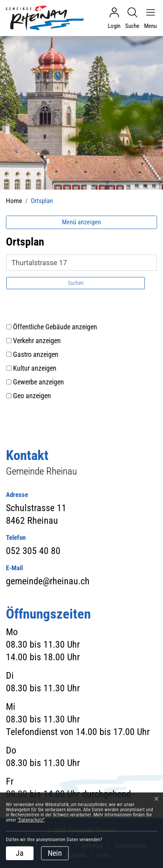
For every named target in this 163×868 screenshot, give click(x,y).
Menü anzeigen (81, 222)
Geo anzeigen (32, 396)
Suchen (76, 283)
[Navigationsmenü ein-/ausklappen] (148, 18)
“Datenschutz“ (31, 820)
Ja (20, 853)
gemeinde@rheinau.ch (48, 581)
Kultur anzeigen (35, 368)
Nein (55, 853)
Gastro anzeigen (36, 354)
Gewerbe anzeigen (38, 382)
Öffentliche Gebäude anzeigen (55, 327)
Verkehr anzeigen (37, 341)
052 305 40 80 (33, 551)
